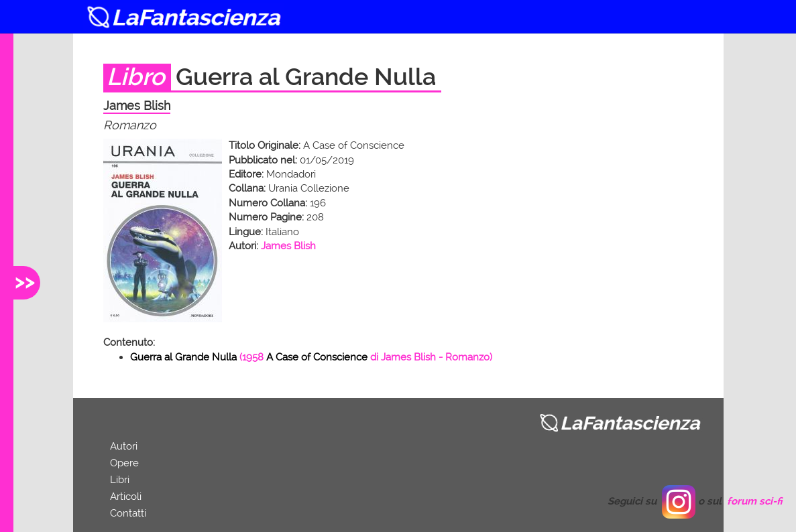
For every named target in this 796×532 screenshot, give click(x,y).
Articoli (126, 496)
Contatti (128, 513)
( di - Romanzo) (311, 357)
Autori (124, 446)
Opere (124, 463)
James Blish (288, 246)
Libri (120, 480)
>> (25, 281)
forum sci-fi (755, 501)
